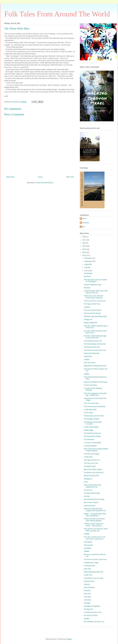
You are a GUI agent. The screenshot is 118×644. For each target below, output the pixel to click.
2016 (84, 243)
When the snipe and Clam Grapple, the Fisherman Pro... (95, 510)
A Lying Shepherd (90, 446)
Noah (84, 219)
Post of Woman (89, 587)
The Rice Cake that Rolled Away (95, 316)
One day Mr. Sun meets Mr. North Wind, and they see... (96, 530)
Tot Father (87, 597)
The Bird (87, 288)
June (86, 271)
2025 (84, 237)
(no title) (87, 496)
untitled (86, 374)
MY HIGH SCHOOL (91, 615)
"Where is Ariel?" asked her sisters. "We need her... (93, 525)
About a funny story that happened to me (92, 486)
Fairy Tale (87, 569)
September (88, 261)
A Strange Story (89, 566)
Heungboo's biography (92, 606)
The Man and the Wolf (92, 493)
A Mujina (87, 307)
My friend (87, 276)
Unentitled (87, 548)
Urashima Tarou (89, 506)
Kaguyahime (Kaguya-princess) (95, 366)
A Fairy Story (88, 413)
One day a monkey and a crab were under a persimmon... (95, 538)
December (88, 258)
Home (40, 177)
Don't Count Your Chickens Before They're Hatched (96, 450)
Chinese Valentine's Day (92, 285)
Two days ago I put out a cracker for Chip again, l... (95, 281)
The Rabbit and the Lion (92, 433)
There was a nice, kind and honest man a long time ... (94, 297)
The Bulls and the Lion (92, 347)
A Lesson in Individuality (92, 443)
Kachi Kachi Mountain (92, 353)
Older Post (70, 177)
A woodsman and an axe (93, 612)
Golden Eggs (88, 430)
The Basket (88, 542)
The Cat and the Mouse (92, 313)
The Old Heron (89, 439)
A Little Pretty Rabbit (91, 427)
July (86, 267)
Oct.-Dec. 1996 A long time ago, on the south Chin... (95, 337)
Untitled (87, 360)
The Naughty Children (92, 419)
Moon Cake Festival (91, 502)
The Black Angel (90, 466)
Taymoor (87, 584)
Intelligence (88, 479)
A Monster (87, 600)
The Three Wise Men (91, 403)
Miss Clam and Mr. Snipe (93, 469)
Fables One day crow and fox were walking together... (94, 520)
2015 (84, 246)
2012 (84, 255)
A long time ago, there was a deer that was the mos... (96, 292)
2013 (84, 252)
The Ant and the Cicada (92, 436)
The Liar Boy (88, 545)
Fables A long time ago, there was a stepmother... (95, 515)
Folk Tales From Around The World (57, 14)
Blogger (69, 639)
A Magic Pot (88, 319)
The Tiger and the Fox (92, 460)
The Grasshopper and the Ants (95, 344)
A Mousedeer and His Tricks (94, 416)
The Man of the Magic (92, 454)
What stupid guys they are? (94, 572)
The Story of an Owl (91, 463)
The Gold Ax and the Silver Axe (95, 350)
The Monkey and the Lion (93, 341)
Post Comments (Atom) (45, 183)
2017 (84, 240)
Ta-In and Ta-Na (89, 363)
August (87, 264)
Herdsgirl (87, 603)
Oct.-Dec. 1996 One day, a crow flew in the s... (95, 332)
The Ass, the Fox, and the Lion (95, 301)
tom (84, 227)
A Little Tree (88, 575)
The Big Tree (88, 609)
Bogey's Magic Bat (90, 323)
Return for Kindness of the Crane (96, 382)
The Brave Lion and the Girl (94, 472)
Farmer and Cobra (90, 385)
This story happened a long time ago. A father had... (95, 394)
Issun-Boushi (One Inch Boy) (94, 499)
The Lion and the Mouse (92, 310)
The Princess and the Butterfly (95, 406)
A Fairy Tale (88, 457)
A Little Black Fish (90, 409)
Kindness (87, 591)
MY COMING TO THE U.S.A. (94, 622)
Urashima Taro (89, 581)
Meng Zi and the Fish (91, 476)
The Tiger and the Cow (92, 304)
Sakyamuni (88, 356)
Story (86, 482)
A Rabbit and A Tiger (91, 563)
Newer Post (10, 177)
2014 (84, 249)
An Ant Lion (88, 490)
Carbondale (88, 273)
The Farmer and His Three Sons (95, 559)
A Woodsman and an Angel (93, 578)
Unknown (86, 223)
